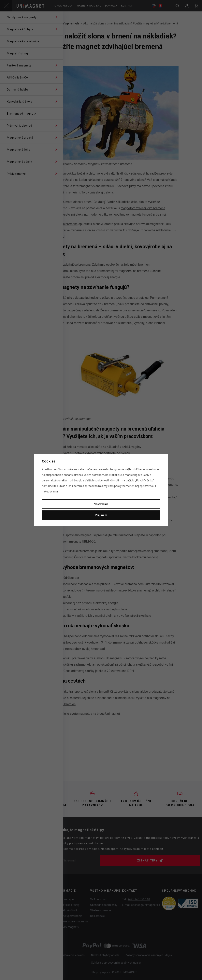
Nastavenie (101, 504)
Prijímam (101, 515)
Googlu (78, 480)
